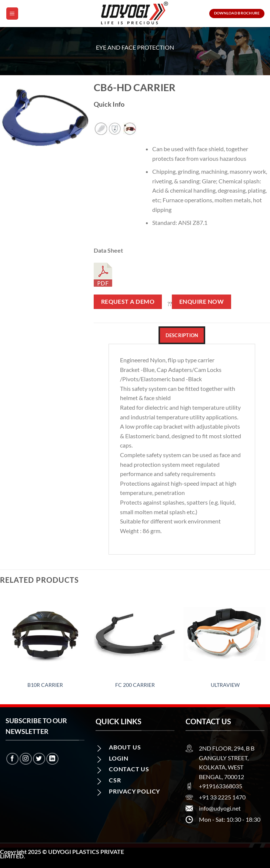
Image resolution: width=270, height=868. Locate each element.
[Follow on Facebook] (12, 759)
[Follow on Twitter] (39, 759)
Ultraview (225, 685)
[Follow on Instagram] (26, 759)
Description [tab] (182, 335)
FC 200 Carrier (135, 685)
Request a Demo (128, 302)
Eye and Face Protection (135, 47)
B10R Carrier (45, 685)
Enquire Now (201, 302)
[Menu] (12, 14)
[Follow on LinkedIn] (52, 759)
